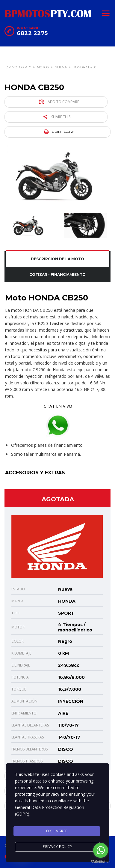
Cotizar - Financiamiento (57, 274)
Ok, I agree (57, 831)
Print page (59, 132)
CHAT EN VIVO (58, 406)
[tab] (57, 259)
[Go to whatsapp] (101, 850)
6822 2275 (32, 33)
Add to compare (59, 102)
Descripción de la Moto (57, 259)
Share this (57, 117)
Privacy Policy (57, 847)
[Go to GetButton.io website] (101, 862)
